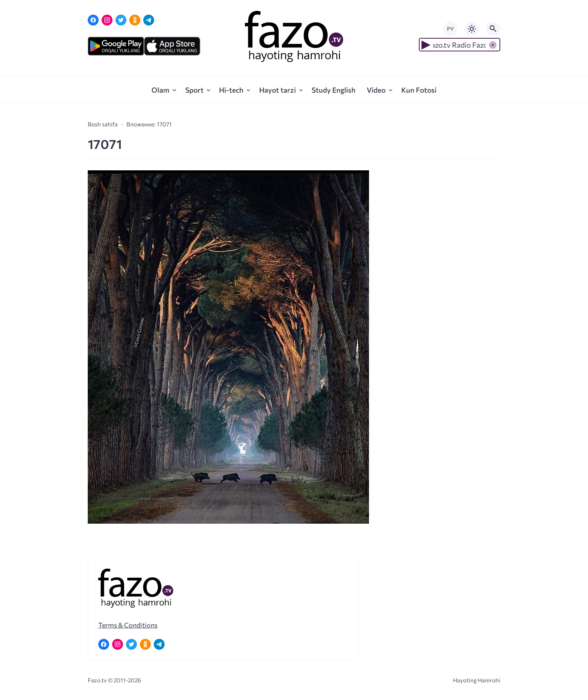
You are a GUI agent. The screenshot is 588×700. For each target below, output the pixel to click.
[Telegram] (149, 20)
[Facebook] (93, 20)
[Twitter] (121, 20)
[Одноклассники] (135, 20)
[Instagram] (107, 20)
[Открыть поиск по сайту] (493, 29)
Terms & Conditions (128, 625)
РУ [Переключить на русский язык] (450, 29)
